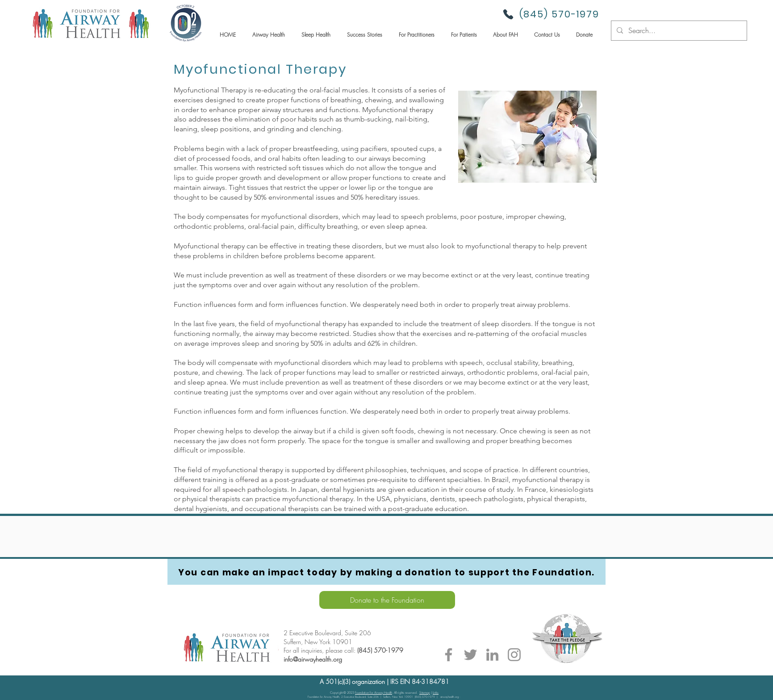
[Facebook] (449, 655)
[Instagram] (514, 655)
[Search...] (678, 31)
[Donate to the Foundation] (387, 600)
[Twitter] (470, 655)
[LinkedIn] (492, 655)
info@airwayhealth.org (313, 659)
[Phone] (508, 14)
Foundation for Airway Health (374, 693)
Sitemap (425, 693)
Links (436, 693)
